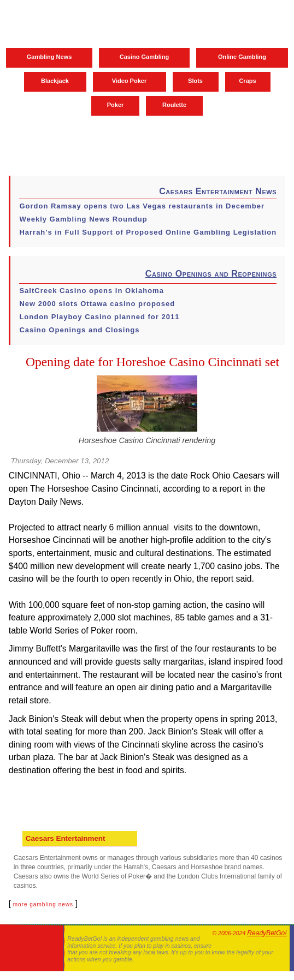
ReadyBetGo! (267, 933)
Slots (195, 81)
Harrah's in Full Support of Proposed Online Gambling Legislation (148, 232)
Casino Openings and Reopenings (211, 274)
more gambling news (43, 904)
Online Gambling (242, 57)
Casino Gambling (144, 57)
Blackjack (55, 81)
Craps (247, 81)
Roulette (174, 105)
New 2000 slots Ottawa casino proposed (97, 304)
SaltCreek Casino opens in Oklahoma (91, 291)
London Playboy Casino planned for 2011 (99, 317)
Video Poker (129, 81)
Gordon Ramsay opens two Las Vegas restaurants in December (142, 206)
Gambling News (49, 57)
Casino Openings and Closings (79, 330)
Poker (116, 105)
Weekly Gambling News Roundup (83, 219)
